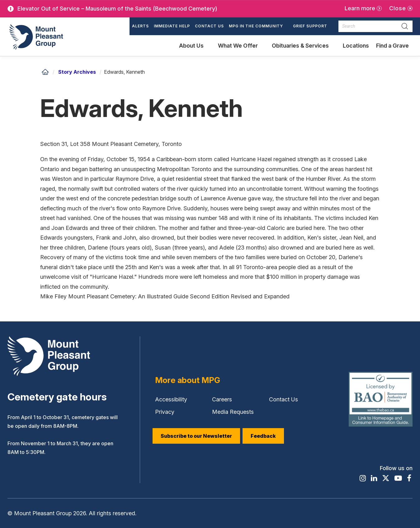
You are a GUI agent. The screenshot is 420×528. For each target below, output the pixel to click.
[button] (258, 26)
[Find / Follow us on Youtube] (398, 478)
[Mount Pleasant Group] (35, 37)
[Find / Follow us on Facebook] (409, 478)
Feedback (263, 436)
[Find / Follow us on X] (386, 478)
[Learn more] (363, 9)
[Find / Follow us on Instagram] (362, 478)
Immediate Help (172, 26)
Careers (222, 399)
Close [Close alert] (398, 8)
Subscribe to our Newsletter (196, 436)
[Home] (45, 72)
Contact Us (209, 26)
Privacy (165, 412)
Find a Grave (392, 49)
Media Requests (233, 412)
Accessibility (171, 399)
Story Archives (77, 72)
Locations (356, 46)
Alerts (140, 26)
